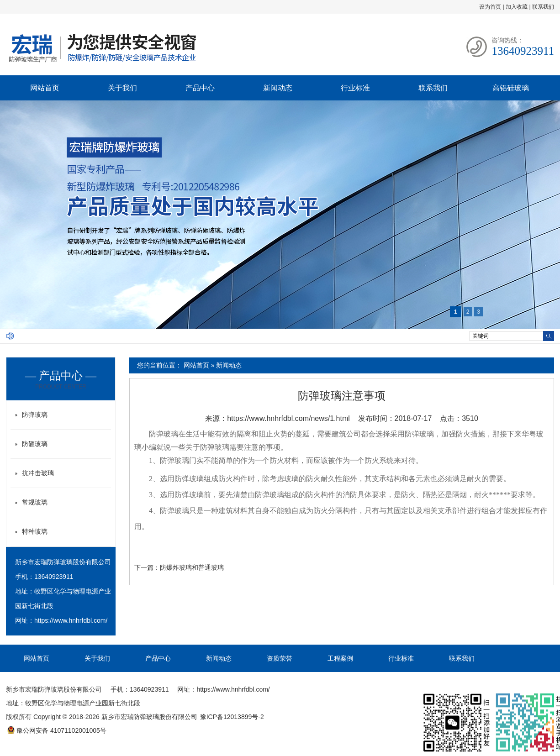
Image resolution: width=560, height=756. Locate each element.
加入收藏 (517, 7)
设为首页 (490, 7)
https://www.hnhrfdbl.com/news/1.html (288, 418)
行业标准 (355, 88)
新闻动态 (278, 88)
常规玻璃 (35, 502)
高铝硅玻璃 (511, 88)
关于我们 (122, 88)
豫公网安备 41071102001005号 (57, 730)
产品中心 (200, 88)
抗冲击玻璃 (38, 473)
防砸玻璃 (35, 444)
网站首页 (45, 88)
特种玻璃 (35, 531)
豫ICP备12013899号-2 (232, 717)
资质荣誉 (280, 658)
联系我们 (543, 7)
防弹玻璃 (164, 434)
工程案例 (340, 658)
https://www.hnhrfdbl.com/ (71, 620)
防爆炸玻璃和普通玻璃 (192, 567)
